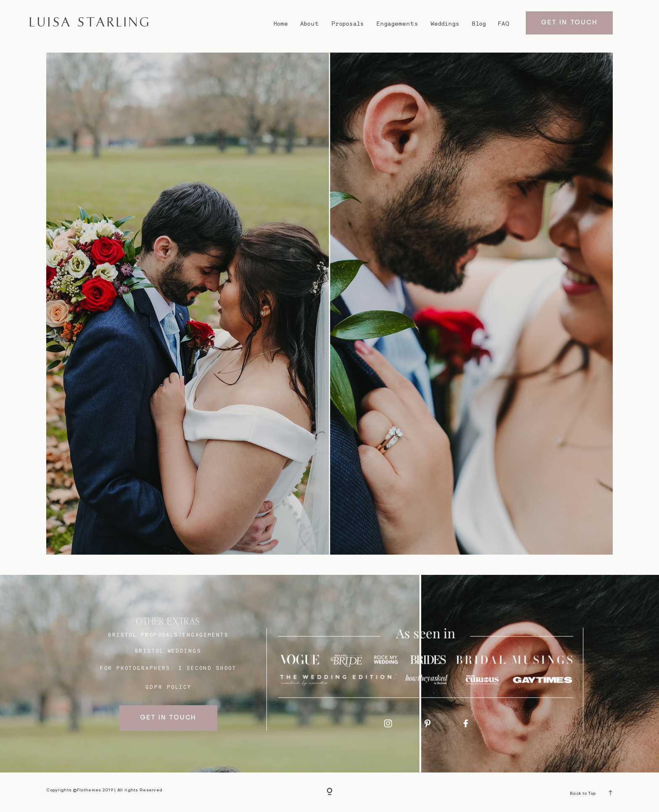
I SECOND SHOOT (207, 668)
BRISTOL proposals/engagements (168, 635)
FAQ (504, 24)
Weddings (445, 24)
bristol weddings (168, 651)
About (310, 24)
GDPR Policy (169, 687)
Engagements (397, 24)
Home (281, 24)
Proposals (348, 24)
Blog (479, 24)
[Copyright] (329, 792)
